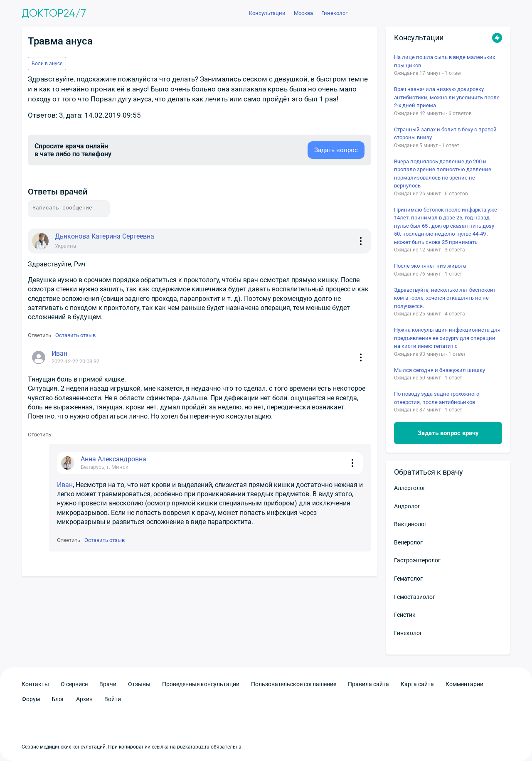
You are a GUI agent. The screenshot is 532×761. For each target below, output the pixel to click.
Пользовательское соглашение (294, 684)
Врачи (108, 684)
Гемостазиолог (415, 597)
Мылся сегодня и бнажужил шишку (440, 370)
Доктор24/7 (54, 13)
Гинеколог (408, 633)
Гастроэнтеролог (417, 560)
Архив (84, 699)
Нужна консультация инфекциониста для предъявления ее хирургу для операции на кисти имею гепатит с (447, 338)
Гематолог (408, 579)
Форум (31, 699)
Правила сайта (368, 684)
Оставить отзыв (75, 335)
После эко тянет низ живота (430, 266)
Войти (113, 699)
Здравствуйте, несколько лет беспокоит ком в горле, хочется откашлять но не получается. (445, 298)
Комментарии (464, 684)
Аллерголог (410, 488)
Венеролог (408, 542)
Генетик (405, 615)
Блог (58, 699)
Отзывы (139, 684)
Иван (65, 485)
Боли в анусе (47, 64)
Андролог (407, 506)
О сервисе (74, 684)
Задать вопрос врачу (448, 433)
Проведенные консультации (201, 684)
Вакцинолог (410, 524)
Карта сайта (417, 684)
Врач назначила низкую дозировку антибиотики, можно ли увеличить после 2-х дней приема (447, 97)
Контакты (35, 684)
